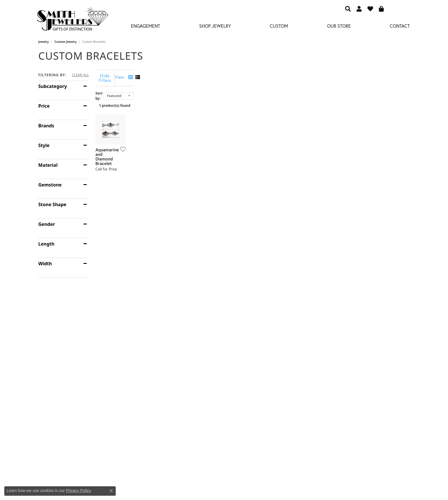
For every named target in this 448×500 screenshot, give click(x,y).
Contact (400, 26)
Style (44, 145)
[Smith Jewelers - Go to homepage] (72, 21)
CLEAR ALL (80, 75)
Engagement (145, 26)
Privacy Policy (78, 491)
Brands (46, 126)
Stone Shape (52, 204)
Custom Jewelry (66, 42)
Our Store (339, 26)
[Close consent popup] (111, 491)
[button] (348, 9)
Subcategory (53, 86)
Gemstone (50, 185)
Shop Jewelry (215, 26)
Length (46, 244)
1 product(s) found (253, 101)
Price (44, 106)
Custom (279, 26)
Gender (47, 224)
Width (45, 264)
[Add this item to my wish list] (194, 217)
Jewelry (44, 42)
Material (48, 165)
